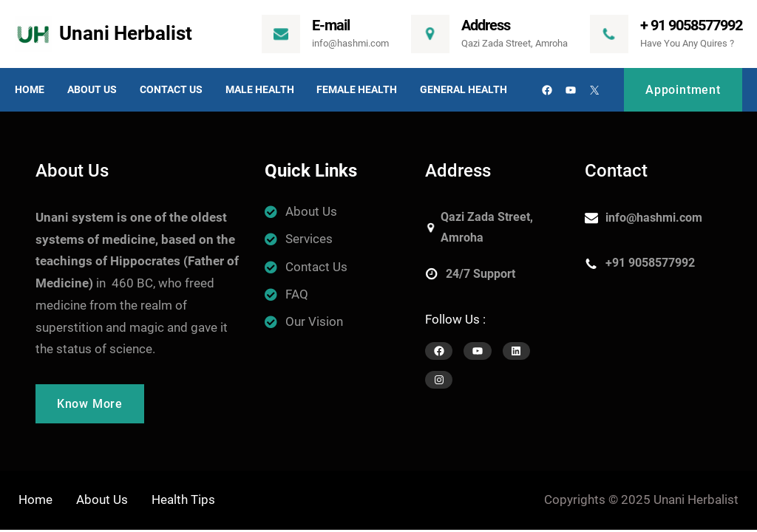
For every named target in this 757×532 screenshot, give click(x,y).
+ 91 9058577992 (691, 25)
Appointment (683, 90)
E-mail (331, 25)
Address (486, 25)
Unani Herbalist (126, 33)
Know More (90, 404)
